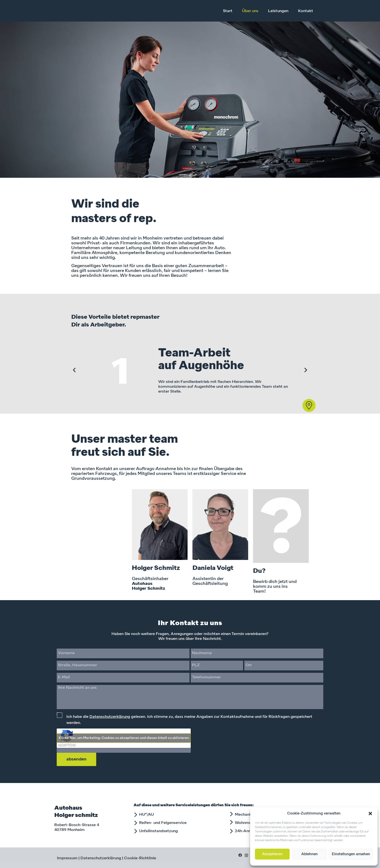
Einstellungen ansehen (351, 854)
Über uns (250, 11)
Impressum (67, 858)
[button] (370, 814)
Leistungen (278, 11)
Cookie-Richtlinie (140, 858)
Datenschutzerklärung (110, 717)
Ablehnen (309, 854)
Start (228, 11)
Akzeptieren (272, 854)
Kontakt (306, 11)
